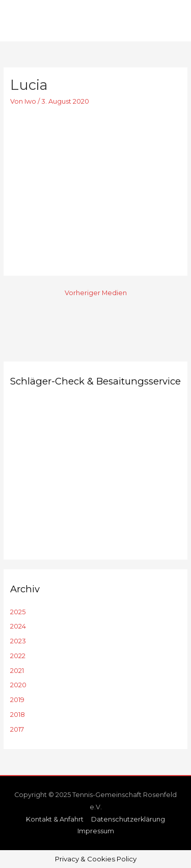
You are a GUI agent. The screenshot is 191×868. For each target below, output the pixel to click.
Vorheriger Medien (96, 293)
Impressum (96, 831)
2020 (18, 685)
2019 (17, 700)
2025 (18, 612)
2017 (17, 729)
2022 (18, 656)
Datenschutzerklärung (128, 819)
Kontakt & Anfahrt (55, 819)
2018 (18, 715)
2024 (18, 626)
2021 (17, 671)
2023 (18, 641)
